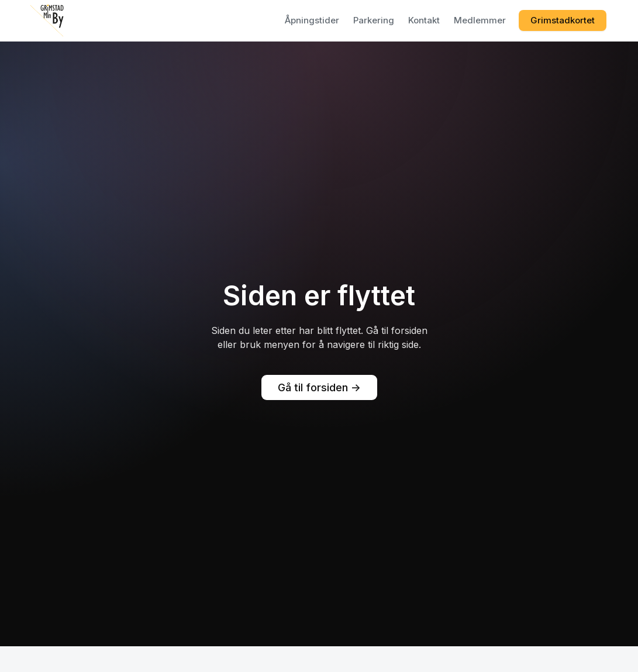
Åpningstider (312, 20)
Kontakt (424, 20)
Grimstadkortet (563, 20)
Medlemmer (480, 20)
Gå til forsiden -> (319, 387)
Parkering (374, 20)
